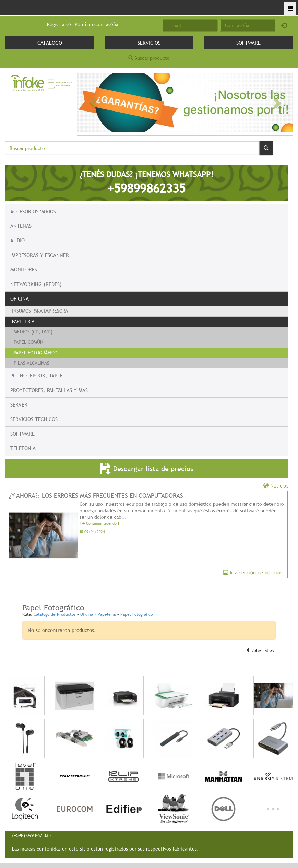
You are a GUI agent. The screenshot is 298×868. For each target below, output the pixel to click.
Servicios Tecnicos (34, 419)
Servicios (149, 43)
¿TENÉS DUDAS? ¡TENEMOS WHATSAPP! (146, 183)
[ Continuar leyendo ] (99, 523)
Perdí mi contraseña (97, 24)
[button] (93, 103)
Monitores (24, 269)
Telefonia (23, 448)
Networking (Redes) (36, 284)
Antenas (21, 226)
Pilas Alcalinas (32, 363)
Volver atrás (260, 650)
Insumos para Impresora (40, 311)
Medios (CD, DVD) (33, 332)
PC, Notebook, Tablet (38, 375)
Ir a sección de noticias (253, 572)
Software (248, 43)
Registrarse (59, 24)
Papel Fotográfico (35, 353)
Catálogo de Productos (55, 614)
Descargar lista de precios (146, 469)
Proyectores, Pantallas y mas (49, 390)
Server (19, 404)
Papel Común (28, 342)
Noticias (276, 485)
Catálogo (50, 43)
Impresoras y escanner (40, 255)
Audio (17, 240)
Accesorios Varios (33, 211)
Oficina (20, 298)
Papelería (23, 321)
